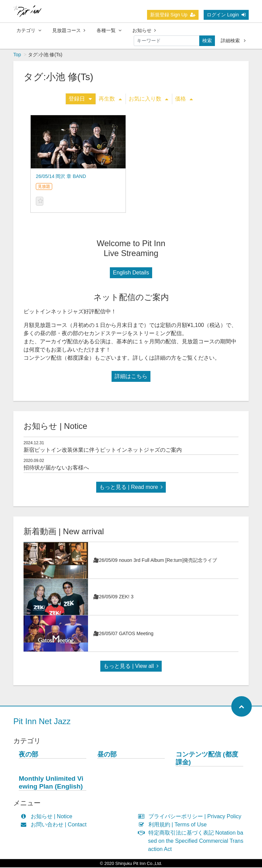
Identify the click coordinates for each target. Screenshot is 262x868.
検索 (207, 41)
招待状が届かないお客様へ (56, 468)
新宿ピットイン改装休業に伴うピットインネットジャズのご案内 (103, 451)
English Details (131, 273)
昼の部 (107, 755)
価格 (184, 99)
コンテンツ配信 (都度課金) (207, 759)
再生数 (110, 99)
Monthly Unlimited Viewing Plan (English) (51, 783)
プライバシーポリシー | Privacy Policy (191, 817)
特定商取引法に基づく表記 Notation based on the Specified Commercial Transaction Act (192, 842)
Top (17, 55)
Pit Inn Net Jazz (42, 722)
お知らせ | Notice (48, 817)
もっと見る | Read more (131, 488)
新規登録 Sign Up (173, 15)
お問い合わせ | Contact (55, 825)
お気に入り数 (148, 99)
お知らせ (144, 30)
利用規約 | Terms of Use (174, 825)
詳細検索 (233, 41)
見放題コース (69, 30)
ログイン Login (226, 15)
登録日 (80, 99)
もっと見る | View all (131, 667)
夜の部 (28, 755)
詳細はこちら (131, 377)
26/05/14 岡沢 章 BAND (61, 177)
